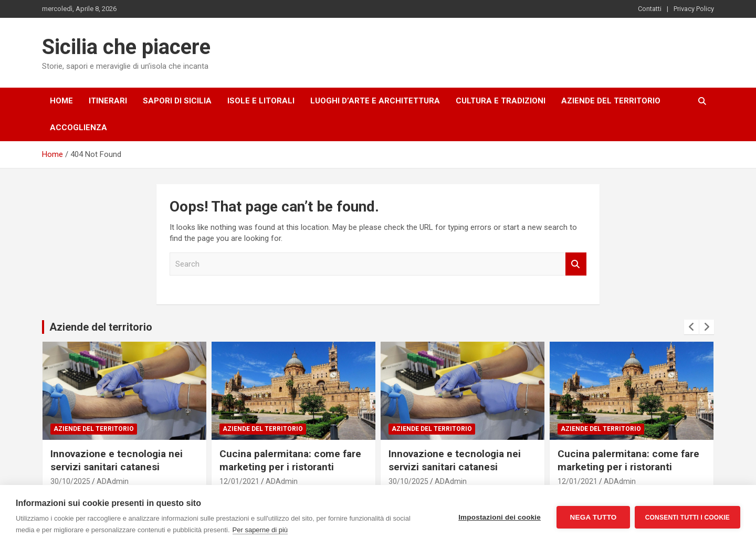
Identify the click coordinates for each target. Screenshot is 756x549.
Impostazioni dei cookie (499, 517)
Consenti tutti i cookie (687, 517)
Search (576, 264)
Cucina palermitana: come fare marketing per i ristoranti (290, 460)
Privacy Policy (694, 9)
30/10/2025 (70, 481)
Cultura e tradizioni (501, 101)
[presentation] (691, 327)
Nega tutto (592, 517)
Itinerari (108, 101)
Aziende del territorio (611, 101)
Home (61, 101)
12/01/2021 (239, 481)
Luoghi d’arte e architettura (375, 101)
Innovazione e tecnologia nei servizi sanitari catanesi (117, 460)
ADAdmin (113, 481)
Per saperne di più (260, 530)
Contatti (650, 9)
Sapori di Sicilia (177, 101)
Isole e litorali (261, 101)
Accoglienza (78, 128)
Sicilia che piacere (126, 47)
